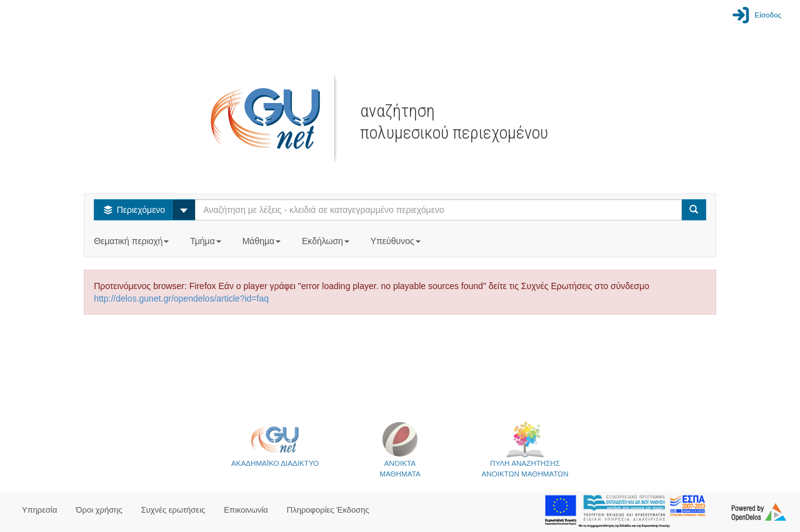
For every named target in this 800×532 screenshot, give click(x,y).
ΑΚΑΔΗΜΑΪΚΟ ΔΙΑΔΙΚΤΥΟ (275, 444)
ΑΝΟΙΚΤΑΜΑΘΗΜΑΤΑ (400, 449)
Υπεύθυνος (397, 241)
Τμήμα (207, 241)
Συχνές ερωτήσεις (173, 510)
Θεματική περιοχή (132, 241)
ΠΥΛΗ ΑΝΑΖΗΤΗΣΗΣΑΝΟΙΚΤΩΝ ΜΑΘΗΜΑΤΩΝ (525, 449)
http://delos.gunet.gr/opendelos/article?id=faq (181, 298)
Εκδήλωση (327, 241)
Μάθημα (263, 241)
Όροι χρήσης (99, 510)
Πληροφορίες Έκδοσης (328, 510)
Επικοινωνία (246, 510)
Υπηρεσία (40, 510)
